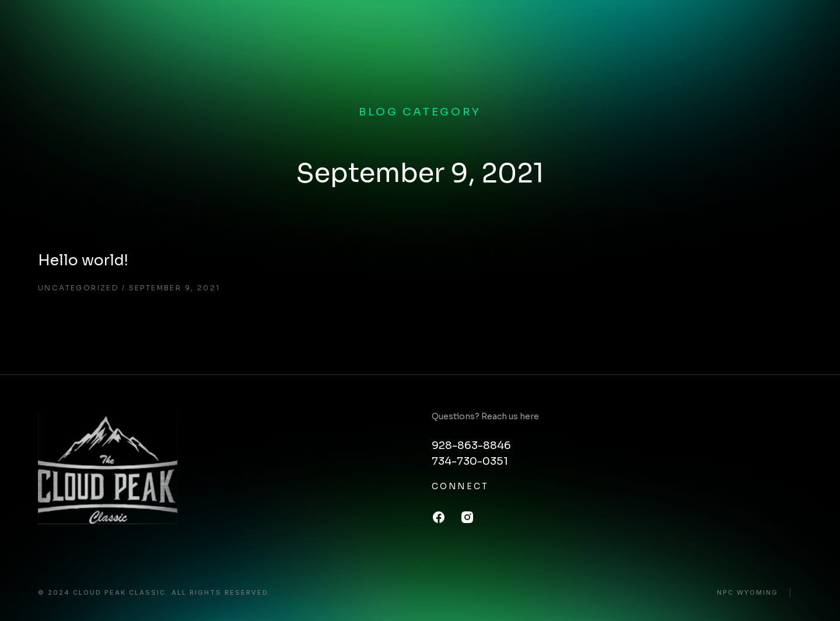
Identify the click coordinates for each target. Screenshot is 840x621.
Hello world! (83, 260)
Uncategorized (78, 288)
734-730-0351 (470, 461)
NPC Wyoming (748, 593)
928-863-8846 (471, 445)
